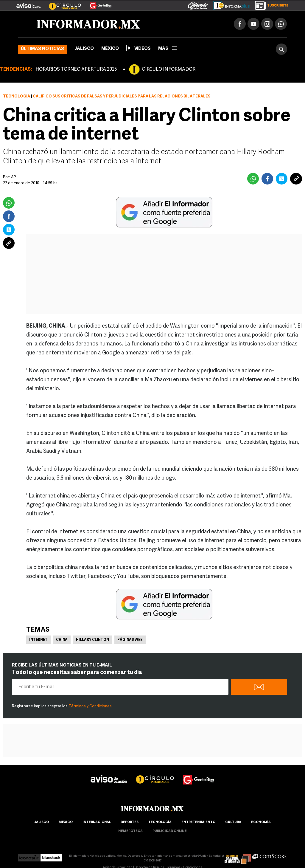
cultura (233, 822)
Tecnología (17, 96)
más (168, 49)
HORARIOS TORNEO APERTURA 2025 (76, 69)
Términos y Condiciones (90, 706)
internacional (97, 822)
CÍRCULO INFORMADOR (169, 69)
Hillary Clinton (92, 640)
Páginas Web (130, 640)
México (110, 49)
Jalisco (84, 49)
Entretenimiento (198, 822)
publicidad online (170, 831)
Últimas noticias (42, 49)
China (62, 640)
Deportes (130, 822)
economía (261, 822)
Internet (38, 640)
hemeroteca (130, 831)
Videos (139, 48)
